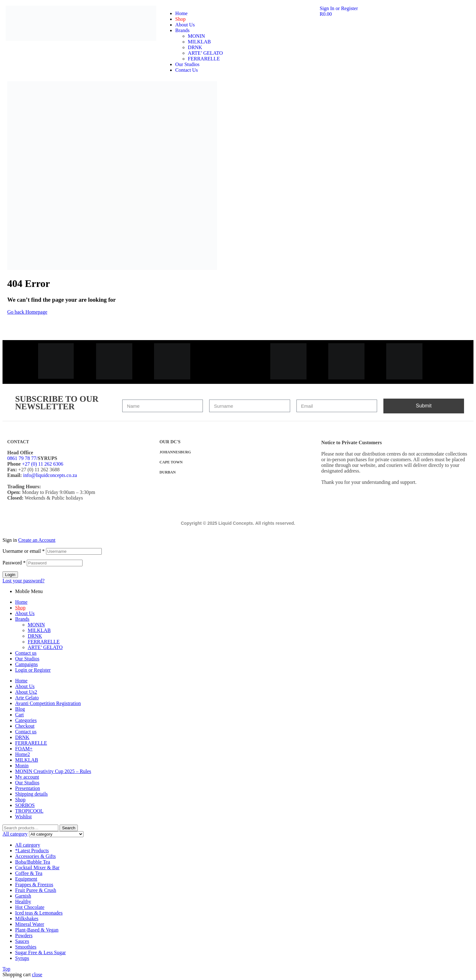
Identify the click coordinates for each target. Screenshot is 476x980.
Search (69, 828)
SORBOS (25, 805)
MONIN (36, 625)
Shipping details (32, 794)
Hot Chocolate (30, 907)
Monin (22, 766)
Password (14, 563)
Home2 (23, 754)
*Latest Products (32, 851)
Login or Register (33, 670)
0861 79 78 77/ (22, 458)
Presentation (28, 788)
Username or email (24, 551)
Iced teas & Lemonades (39, 913)
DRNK (35, 636)
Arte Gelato (27, 698)
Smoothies (26, 947)
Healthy (23, 902)
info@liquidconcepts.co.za (50, 475)
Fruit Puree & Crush (36, 890)
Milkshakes (27, 918)
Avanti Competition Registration (48, 703)
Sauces (22, 941)
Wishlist (23, 817)
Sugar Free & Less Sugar (40, 952)
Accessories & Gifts (35, 856)
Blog (20, 709)
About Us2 (26, 692)
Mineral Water (30, 924)
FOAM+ (24, 749)
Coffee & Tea (29, 873)
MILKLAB (39, 630)
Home (21, 602)
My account (27, 777)
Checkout (25, 726)
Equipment (26, 879)
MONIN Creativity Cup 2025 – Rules (53, 771)
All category (28, 845)
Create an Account (37, 540)
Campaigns (26, 664)
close (37, 974)
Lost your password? (23, 581)
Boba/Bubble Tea (33, 862)
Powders (24, 935)
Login (10, 575)
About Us (25, 613)
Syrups (22, 958)
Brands (22, 619)
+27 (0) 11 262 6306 (43, 464)
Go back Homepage (27, 312)
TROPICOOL (29, 811)
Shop (20, 608)
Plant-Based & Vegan (37, 930)
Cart (20, 715)
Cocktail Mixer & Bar (37, 868)
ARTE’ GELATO (45, 647)
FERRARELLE (44, 642)
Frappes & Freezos (34, 885)
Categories (26, 720)
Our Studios (27, 659)
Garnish (23, 896)
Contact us (26, 653)
